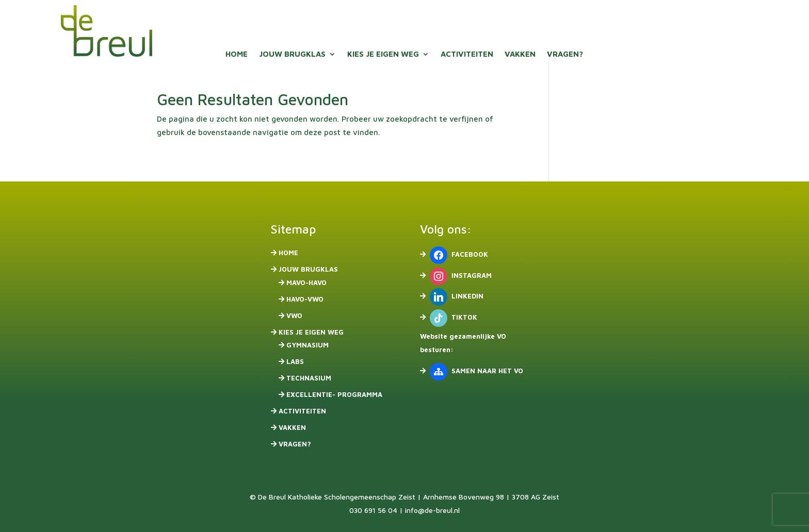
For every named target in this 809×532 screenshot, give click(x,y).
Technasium (309, 378)
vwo (294, 315)
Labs (295, 361)
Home (237, 54)
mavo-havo (306, 282)
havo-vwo (305, 299)
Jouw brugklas (292, 54)
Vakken (520, 54)
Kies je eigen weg (383, 54)
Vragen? (565, 54)
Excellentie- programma (334, 394)
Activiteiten (467, 54)
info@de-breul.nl (432, 510)
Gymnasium (308, 345)
